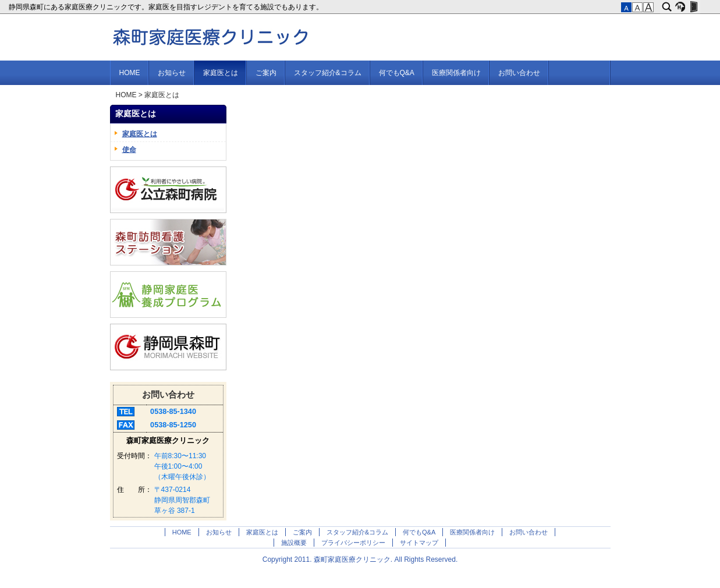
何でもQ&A (397, 73)
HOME (130, 73)
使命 (129, 150)
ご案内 (266, 73)
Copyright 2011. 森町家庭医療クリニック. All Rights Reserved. (360, 559)
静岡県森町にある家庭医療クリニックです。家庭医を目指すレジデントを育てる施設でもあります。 (167, 7)
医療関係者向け (456, 73)
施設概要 (294, 543)
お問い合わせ (519, 73)
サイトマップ (419, 543)
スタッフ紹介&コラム (328, 73)
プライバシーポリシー (353, 543)
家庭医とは (221, 73)
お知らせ (172, 73)
